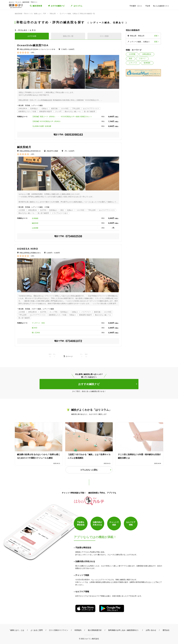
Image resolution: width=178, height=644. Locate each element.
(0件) (33, 53)
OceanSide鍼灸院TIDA (33, 45)
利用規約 (78, 630)
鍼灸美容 (35, 223)
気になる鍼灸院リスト (161, 6)
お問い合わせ (151, 630)
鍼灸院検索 (37, 6)
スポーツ (142, 58)
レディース (133, 63)
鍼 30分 (35, 328)
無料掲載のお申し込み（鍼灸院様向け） (124, 630)
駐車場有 (147, 63)
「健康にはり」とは (16, 630)
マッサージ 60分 (38, 323)
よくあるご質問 (37, 630)
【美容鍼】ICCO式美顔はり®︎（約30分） (47, 121)
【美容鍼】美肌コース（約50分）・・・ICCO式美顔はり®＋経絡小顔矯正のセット (62, 117)
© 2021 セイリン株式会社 (89, 639)
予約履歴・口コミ (136, 6)
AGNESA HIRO (28, 249)
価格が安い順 (68, 36)
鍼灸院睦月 (24, 147)
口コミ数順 (104, 36)
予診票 (148, 6)
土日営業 (132, 54)
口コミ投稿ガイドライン (59, 630)
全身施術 (35, 218)
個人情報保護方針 (95, 630)
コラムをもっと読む (89, 470)
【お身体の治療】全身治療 (42, 126)
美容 (131, 58)
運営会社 (166, 630)
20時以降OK (147, 54)
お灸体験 (35, 228)
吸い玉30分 (36, 333)
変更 (156, 36)
